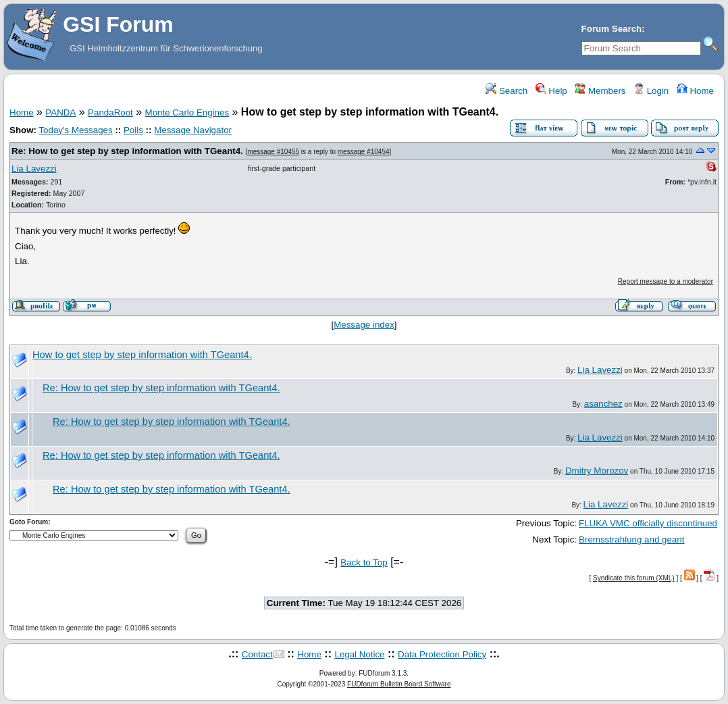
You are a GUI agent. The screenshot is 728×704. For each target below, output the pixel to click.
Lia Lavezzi (34, 169)
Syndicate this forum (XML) (634, 578)
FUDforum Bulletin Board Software (399, 684)
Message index (364, 325)
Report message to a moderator (666, 281)
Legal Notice (359, 654)
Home (695, 91)
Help (551, 91)
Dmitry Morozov (597, 471)
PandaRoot (110, 112)
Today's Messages (75, 130)
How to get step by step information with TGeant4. (142, 355)
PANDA (60, 112)
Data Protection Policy (442, 654)
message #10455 (273, 152)
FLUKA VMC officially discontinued (648, 523)
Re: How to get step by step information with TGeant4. (127, 151)
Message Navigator (193, 130)
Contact (257, 654)
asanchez (603, 404)
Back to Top (364, 562)
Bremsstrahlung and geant (631, 539)
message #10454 (364, 152)
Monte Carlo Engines (187, 112)
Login (651, 91)
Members (600, 91)
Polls (133, 130)
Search (506, 91)
